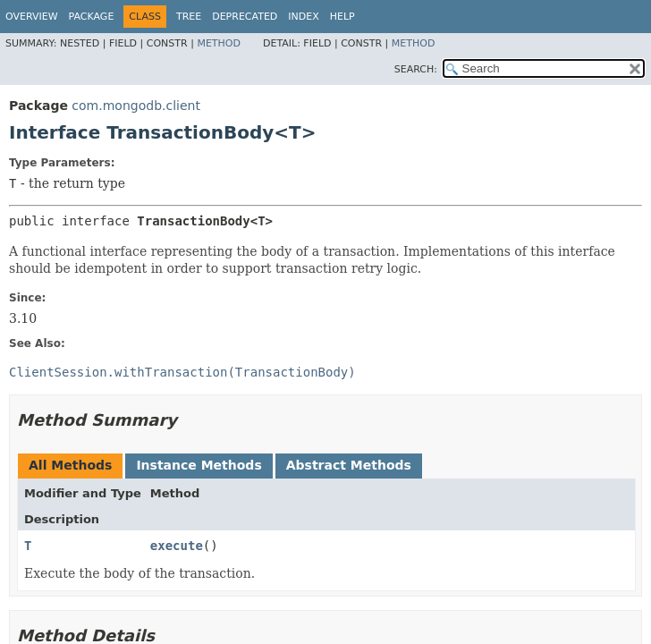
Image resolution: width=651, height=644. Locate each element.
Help (342, 17)
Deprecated (245, 17)
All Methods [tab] (70, 465)
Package (92, 17)
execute (177, 546)
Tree (189, 17)
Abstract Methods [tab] (349, 465)
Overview (32, 17)
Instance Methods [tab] (199, 465)
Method (219, 43)
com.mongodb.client (136, 106)
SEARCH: (416, 69)
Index (303, 17)
